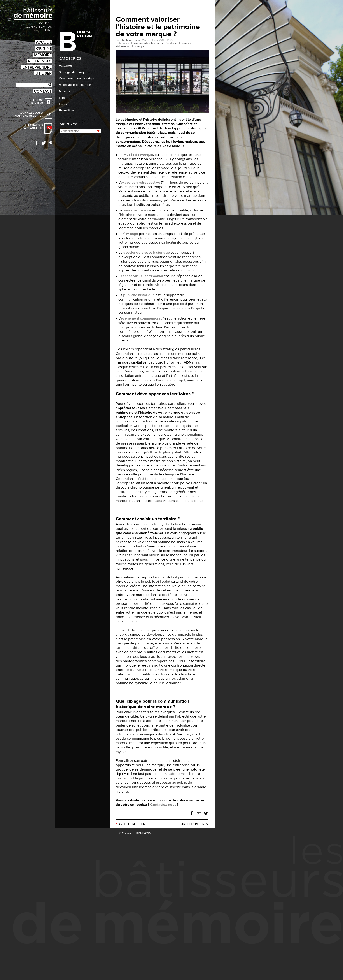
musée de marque (138, 155)
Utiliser (44, 73)
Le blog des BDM (37, 102)
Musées (65, 91)
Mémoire (43, 55)
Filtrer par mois (70, 131)
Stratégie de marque (73, 72)
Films (63, 98)
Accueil (44, 42)
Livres (63, 104)
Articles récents (195, 824)
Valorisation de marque (75, 85)
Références (40, 61)
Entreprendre (37, 67)
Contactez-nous (163, 805)
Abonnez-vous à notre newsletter (29, 114)
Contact (43, 91)
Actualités (66, 66)
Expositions (67, 111)
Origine (44, 48)
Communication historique (77, 79)
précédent (133, 824)
